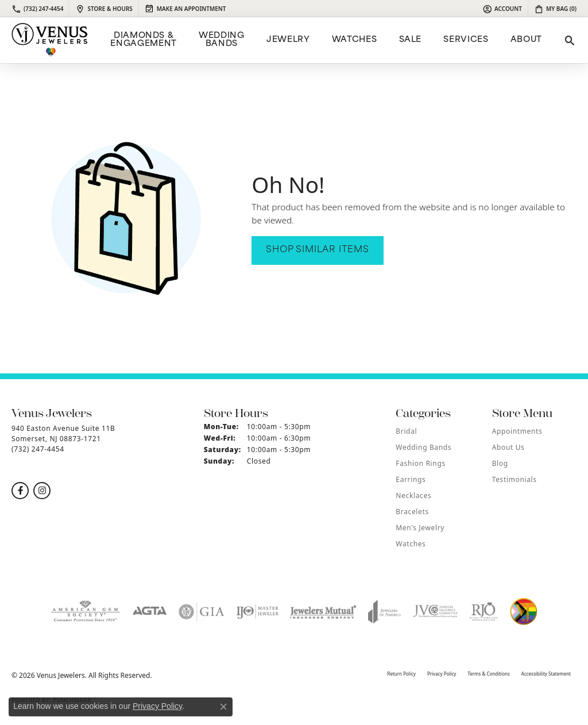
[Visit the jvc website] (435, 612)
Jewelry (288, 40)
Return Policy (401, 674)
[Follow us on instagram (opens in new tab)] (42, 491)
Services (466, 40)
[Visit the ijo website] (258, 612)
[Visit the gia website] (202, 612)
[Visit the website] (524, 612)
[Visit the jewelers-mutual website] (323, 612)
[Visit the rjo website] (483, 612)
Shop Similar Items (317, 250)
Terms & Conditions (488, 674)
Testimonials (514, 479)
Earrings (411, 479)
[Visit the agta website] (150, 612)
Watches (354, 40)
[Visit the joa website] (385, 612)
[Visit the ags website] (85, 612)
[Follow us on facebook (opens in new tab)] (20, 491)
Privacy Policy (442, 674)
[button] (502, 9)
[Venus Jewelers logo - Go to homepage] (50, 40)
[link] (37, 9)
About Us (508, 447)
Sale (411, 40)
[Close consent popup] (223, 707)
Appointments (517, 431)
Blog (500, 463)
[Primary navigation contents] (325, 40)
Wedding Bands (221, 40)
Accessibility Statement (546, 674)
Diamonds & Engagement (143, 40)
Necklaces (413, 495)
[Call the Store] (38, 449)
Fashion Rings (420, 463)
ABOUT (526, 40)
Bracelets (412, 512)
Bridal (406, 431)
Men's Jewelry (420, 528)
